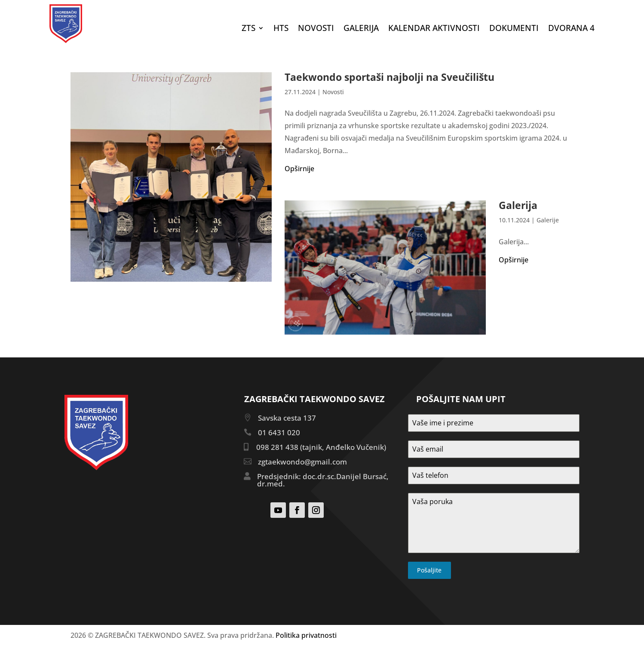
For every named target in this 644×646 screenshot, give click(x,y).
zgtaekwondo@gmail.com (302, 462)
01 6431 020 (279, 432)
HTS (281, 29)
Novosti (316, 29)
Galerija (361, 29)
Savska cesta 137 (287, 418)
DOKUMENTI (514, 29)
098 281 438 (277, 447)
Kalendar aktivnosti (434, 29)
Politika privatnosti (306, 635)
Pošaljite (429, 570)
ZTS (248, 29)
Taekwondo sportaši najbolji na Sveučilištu (389, 77)
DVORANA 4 (571, 29)
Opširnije (299, 169)
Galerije (548, 220)
